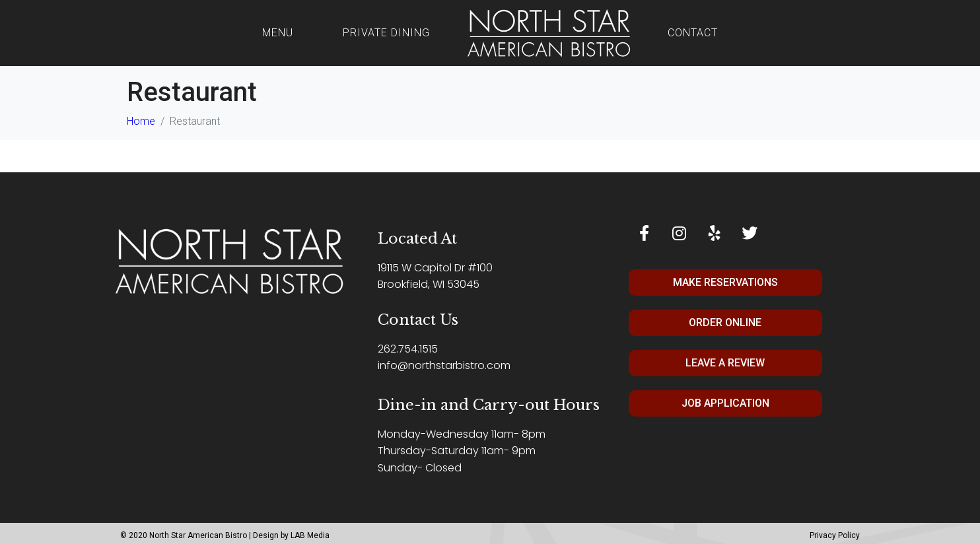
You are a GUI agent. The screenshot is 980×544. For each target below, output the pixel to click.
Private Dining (386, 33)
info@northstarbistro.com (444, 365)
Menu (278, 33)
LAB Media (310, 535)
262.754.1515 (408, 349)
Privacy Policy (835, 535)
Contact (693, 33)
